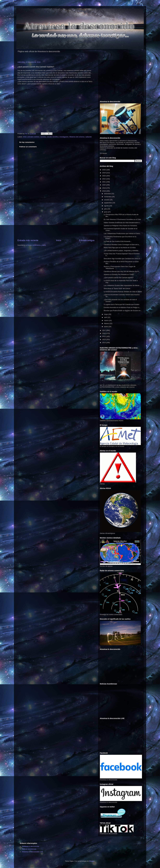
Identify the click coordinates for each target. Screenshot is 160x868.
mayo (106, 314)
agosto (107, 206)
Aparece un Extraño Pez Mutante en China (119, 274)
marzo (107, 320)
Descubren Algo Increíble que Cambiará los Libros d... (122, 259)
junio (106, 212)
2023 (104, 176)
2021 (104, 182)
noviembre (108, 197)
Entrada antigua (87, 240)
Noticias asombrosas (29, 849)
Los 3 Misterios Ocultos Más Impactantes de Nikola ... (122, 285)
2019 (104, 188)
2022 (104, 179)
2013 (104, 343)
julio (106, 209)
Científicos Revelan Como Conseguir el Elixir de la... (122, 245)
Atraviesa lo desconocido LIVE (32, 852)
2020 (104, 185)
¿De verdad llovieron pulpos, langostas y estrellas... (122, 251)
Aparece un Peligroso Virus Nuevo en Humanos (120, 226)
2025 (104, 170)
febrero (107, 323)
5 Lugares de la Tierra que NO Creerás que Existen (122, 304)
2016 (104, 333)
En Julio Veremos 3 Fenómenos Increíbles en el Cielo (122, 219)
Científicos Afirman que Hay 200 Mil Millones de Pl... (122, 271)
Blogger (92, 861)
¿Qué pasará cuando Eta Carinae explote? (119, 278)
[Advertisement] (56, 221)
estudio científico (53, 137)
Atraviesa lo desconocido (31, 846)
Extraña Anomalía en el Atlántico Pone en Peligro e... (122, 307)
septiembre (108, 203)
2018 (25, 137)
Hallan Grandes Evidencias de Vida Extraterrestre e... (122, 223)
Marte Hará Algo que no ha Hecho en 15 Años (120, 248)
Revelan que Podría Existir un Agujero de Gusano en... (123, 311)
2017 (104, 330)
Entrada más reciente (28, 240)
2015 (104, 336)
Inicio (59, 240)
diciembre (108, 194)
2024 (104, 173)
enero (106, 327)
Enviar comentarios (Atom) (37, 245)
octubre (107, 200)
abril (106, 317)
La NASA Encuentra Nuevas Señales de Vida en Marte (123, 292)
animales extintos (33, 137)
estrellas (43, 137)
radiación (89, 137)
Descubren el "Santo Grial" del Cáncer (117, 288)
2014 (104, 340)
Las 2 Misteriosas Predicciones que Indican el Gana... (122, 233)
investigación (64, 137)
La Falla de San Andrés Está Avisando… (118, 241)
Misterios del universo (77, 137)
